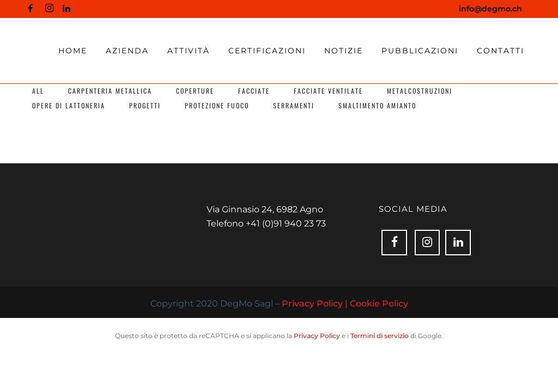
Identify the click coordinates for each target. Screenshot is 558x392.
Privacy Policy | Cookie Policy (345, 304)
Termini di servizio (380, 336)
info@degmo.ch (490, 9)
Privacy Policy (317, 336)
